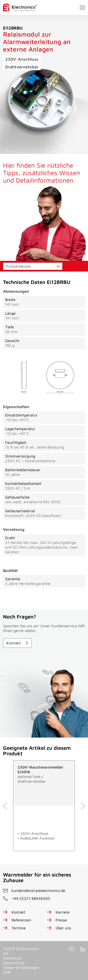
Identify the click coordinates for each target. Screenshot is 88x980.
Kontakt (14, 643)
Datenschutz (14, 963)
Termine (19, 928)
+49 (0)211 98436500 (31, 898)
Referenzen (21, 920)
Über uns (63, 928)
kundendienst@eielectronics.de (38, 891)
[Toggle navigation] (82, 8)
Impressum (12, 958)
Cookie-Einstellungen (21, 967)
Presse (61, 920)
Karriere (63, 912)
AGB (7, 972)
